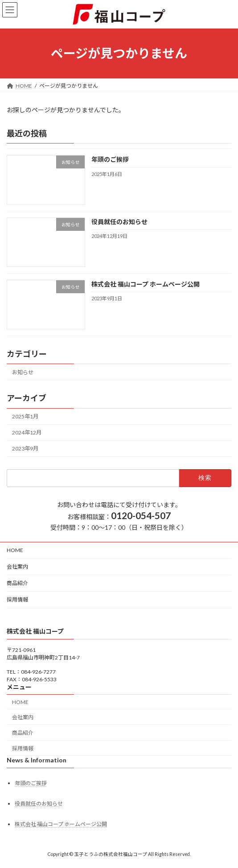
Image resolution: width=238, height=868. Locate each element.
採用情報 (17, 600)
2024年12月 (27, 432)
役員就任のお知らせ (119, 222)
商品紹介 (17, 583)
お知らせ (23, 372)
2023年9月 (25, 448)
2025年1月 (25, 416)
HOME (15, 550)
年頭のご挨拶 (110, 159)
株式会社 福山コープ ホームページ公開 (146, 284)
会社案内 (17, 567)
